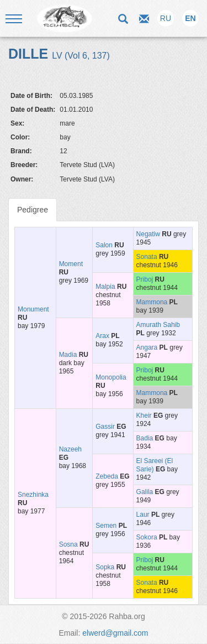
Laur (143, 515)
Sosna (68, 544)
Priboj (145, 279)
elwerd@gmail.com (115, 633)
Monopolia (111, 377)
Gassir (105, 427)
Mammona (152, 302)
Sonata (147, 257)
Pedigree (33, 210)
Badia (145, 438)
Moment (71, 264)
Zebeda (107, 476)
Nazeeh (70, 449)
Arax (102, 336)
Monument (33, 309)
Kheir (144, 416)
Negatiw (148, 234)
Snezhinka (33, 495)
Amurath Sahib (158, 325)
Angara (147, 347)
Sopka (105, 567)
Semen (106, 526)
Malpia (105, 287)
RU (166, 18)
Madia (68, 355)
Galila (145, 492)
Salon (104, 245)
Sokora (147, 537)
